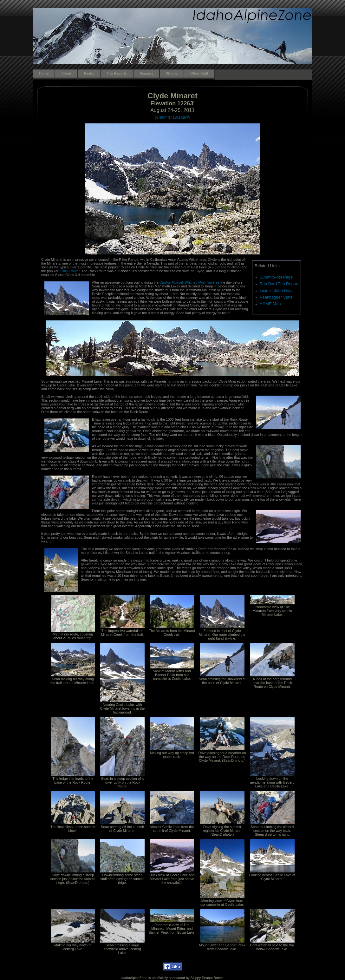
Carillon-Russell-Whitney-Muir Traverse (190, 282)
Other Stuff (199, 73)
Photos (172, 73)
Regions (146, 73)
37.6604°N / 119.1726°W (173, 118)
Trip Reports (117, 73)
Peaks (89, 73)
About (66, 73)
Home (44, 73)
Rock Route (70, 271)
